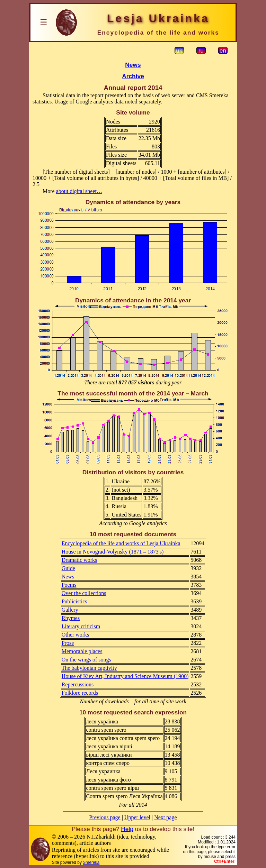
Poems (69, 585)
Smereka (91, 862)
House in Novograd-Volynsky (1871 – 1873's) (113, 552)
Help (127, 829)
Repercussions (78, 684)
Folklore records (80, 693)
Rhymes (71, 618)
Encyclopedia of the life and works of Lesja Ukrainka (121, 543)
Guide (68, 568)
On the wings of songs (86, 660)
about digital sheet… (79, 191)
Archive (133, 76)
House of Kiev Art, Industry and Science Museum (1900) (125, 676)
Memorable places (82, 651)
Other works (76, 635)
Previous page (105, 817)
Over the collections (84, 593)
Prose (68, 643)
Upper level (137, 817)
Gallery (70, 610)
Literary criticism (81, 626)
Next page (165, 817)
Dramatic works (79, 560)
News (133, 65)
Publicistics (74, 601)
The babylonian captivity (89, 668)
